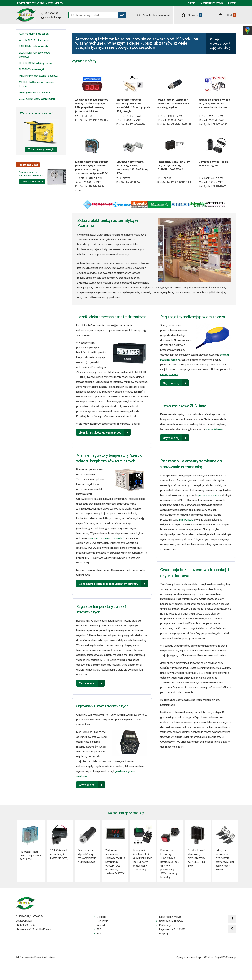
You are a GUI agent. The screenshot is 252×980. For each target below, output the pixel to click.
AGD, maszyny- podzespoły (34, 34)
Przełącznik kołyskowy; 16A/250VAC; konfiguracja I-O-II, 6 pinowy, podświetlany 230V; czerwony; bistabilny (170, 865)
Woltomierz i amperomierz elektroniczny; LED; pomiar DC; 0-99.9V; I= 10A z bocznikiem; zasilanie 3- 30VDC (115, 863)
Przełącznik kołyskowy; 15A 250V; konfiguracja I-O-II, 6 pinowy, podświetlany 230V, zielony (143, 861)
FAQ (99, 931)
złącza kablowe (215, 431)
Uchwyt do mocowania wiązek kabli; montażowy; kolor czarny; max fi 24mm (225, 861)
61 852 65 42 (51, 13)
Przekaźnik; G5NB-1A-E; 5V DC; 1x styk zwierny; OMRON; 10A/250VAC (174, 167)
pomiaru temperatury (209, 497)
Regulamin (102, 922)
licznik (133, 418)
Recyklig (164, 935)
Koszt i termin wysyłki (170, 918)
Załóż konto (149, 15)
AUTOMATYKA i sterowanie (34, 40)
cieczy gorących (169, 376)
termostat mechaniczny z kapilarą (106, 540)
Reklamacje (165, 927)
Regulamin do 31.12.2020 (172, 931)
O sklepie (190, 3)
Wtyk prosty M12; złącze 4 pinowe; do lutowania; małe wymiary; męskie (173, 105)
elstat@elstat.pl (53, 18)
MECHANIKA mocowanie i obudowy (38, 76)
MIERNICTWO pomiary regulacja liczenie (36, 84)
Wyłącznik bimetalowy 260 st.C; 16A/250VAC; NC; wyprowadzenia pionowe (214, 105)
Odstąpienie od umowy (171, 922)
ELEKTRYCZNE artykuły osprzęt (36, 63)
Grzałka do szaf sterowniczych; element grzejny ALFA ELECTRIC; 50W (196, 859)
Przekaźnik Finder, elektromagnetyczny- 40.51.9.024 (31, 857)
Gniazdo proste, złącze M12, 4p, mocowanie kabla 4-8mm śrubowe (87, 857)
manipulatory (186, 521)
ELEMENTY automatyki (31, 69)
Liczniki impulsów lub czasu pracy (100, 434)
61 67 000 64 (37, 918)
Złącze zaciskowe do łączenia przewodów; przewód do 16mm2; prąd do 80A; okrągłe (133, 107)
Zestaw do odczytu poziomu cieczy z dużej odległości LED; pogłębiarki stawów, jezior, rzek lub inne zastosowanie (92, 107)
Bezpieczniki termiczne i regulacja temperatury (108, 585)
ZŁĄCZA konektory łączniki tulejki (37, 99)
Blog (99, 935)
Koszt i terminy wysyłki (212, 3)
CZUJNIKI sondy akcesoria (34, 46)
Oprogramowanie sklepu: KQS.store (195, 959)
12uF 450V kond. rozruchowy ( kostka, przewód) (59, 856)
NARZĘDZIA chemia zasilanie (35, 93)
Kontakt (232, 3)
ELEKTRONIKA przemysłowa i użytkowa (35, 55)
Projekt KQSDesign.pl (225, 959)
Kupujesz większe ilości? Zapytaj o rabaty (220, 44)
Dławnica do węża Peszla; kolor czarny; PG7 (213, 165)
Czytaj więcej (87, 685)
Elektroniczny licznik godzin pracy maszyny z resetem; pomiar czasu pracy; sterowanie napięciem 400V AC (92, 169)
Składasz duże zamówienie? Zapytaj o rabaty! (40, 3)
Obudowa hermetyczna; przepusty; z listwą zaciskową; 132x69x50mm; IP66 (132, 169)
